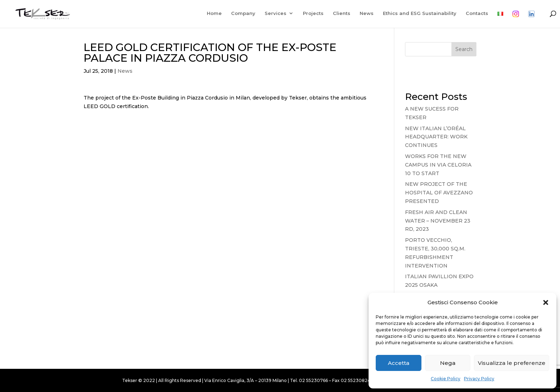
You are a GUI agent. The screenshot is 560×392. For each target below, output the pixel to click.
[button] (546, 302)
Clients (341, 13)
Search (464, 49)
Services (275, 13)
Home (214, 13)
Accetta (399, 363)
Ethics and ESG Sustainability (419, 13)
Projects (313, 13)
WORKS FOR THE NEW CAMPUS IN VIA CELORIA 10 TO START (438, 165)
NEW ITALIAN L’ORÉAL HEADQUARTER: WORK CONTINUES (436, 137)
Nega (448, 363)
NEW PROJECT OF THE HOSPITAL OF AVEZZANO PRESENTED (439, 193)
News (366, 13)
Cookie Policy (446, 379)
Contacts (477, 13)
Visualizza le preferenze (512, 363)
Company (243, 13)
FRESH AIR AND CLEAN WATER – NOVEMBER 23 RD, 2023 (438, 221)
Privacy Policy (479, 379)
